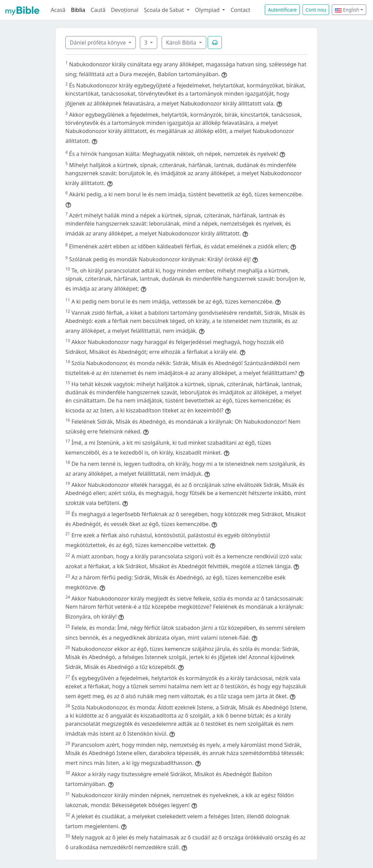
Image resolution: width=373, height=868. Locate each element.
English (347, 10)
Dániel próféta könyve (99, 43)
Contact (240, 10)
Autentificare (282, 10)
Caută (98, 10)
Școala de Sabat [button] (165, 10)
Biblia (78, 10)
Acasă (58, 10)
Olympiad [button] (208, 10)
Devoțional (125, 10)
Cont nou (316, 10)
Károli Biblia (182, 43)
